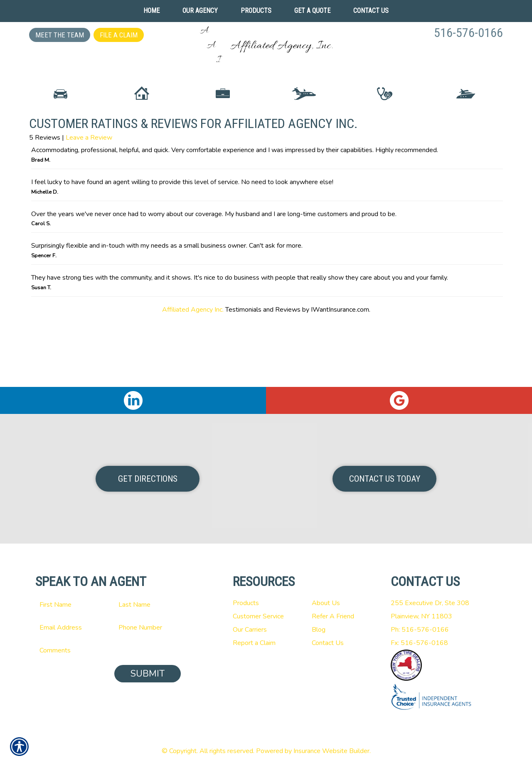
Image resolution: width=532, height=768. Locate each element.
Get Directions (148, 479)
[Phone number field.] (148, 628)
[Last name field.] (148, 605)
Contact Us (328, 643)
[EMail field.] (69, 628)
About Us (326, 603)
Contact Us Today (385, 479)
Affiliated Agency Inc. (193, 376)
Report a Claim (254, 643)
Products (246, 603)
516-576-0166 (468, 33)
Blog (319, 630)
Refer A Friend (333, 616)
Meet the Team (60, 35)
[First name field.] (69, 605)
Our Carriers (250, 630)
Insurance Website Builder (331, 751)
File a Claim (119, 35)
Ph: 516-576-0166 (420, 630)
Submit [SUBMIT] (148, 674)
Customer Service (258, 616)
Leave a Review (89, 204)
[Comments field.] (108, 650)
